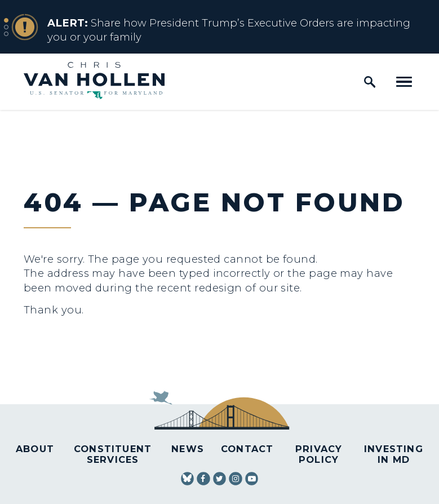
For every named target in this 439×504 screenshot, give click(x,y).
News (188, 449)
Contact (247, 449)
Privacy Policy (319, 454)
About (35, 449)
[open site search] (370, 82)
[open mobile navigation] (404, 82)
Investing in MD (394, 454)
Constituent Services (113, 454)
